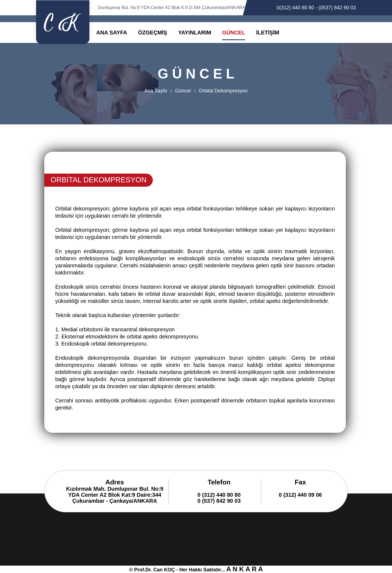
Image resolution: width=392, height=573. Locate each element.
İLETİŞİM (268, 33)
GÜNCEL (233, 33)
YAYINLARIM (195, 33)
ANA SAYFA (112, 33)
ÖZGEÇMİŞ (153, 33)
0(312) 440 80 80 (295, 8)
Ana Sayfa (156, 91)
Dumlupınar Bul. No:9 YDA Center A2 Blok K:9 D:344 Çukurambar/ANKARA (172, 8)
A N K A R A (245, 569)
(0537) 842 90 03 (337, 8)
